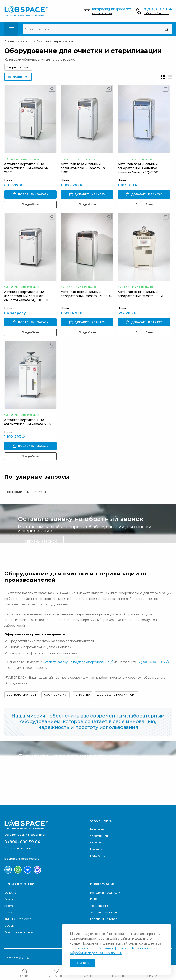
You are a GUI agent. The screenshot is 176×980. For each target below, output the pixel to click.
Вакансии (97, 849)
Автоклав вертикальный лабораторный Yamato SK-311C (142, 294)
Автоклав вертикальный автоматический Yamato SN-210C (27, 168)
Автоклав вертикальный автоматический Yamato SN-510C (84, 168)
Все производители (19, 932)
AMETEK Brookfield (18, 919)
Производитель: (17, 492)
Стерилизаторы (18, 67)
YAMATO (40, 492)
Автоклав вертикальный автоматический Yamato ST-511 (29, 422)
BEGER (9, 926)
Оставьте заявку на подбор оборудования (78, 662)
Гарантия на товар (104, 919)
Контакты (97, 829)
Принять (82, 963)
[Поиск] (166, 29)
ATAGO (9, 912)
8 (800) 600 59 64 (158, 9)
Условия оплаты (102, 906)
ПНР (94, 899)
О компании (99, 836)
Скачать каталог (40, 786)
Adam (9, 899)
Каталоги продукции (105, 893)
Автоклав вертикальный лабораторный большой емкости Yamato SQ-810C (138, 168)
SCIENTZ (10, 893)
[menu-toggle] (11, 29)
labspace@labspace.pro (112, 9)
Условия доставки (104, 912)
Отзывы (96, 842)
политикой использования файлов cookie (105, 948)
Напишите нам (102, 13)
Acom (9, 906)
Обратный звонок (156, 13)
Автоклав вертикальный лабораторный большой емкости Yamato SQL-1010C (26, 296)
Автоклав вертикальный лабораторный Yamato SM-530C (86, 294)
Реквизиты (98, 856)
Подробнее (30, 204)
